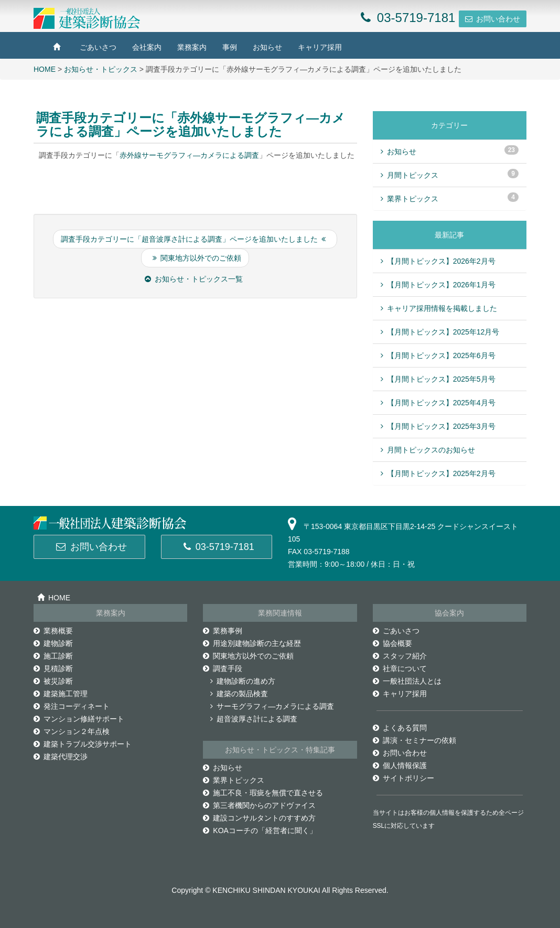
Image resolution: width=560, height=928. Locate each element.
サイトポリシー (403, 778)
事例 (230, 47)
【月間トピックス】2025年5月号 (441, 379)
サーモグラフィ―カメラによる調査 (272, 706)
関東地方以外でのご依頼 (197, 258)
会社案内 (147, 47)
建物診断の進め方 (243, 681)
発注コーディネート (72, 706)
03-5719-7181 (219, 547)
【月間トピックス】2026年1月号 (441, 285)
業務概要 (53, 631)
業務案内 (192, 47)
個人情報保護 (400, 765)
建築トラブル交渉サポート (83, 744)
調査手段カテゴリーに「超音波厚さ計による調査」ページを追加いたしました (193, 239)
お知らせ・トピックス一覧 (194, 279)
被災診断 (53, 681)
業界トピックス (410, 199)
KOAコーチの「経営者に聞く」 (260, 830)
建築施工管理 (61, 694)
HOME (45, 69)
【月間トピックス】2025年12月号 (443, 332)
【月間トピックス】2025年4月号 (441, 403)
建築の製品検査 (239, 694)
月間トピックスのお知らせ (431, 450)
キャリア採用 (320, 47)
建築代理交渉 (61, 757)
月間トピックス (410, 175)
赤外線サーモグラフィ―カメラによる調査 (189, 155)
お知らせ (267, 47)
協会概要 (392, 643)
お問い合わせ (498, 19)
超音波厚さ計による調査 (254, 719)
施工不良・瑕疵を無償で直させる (263, 793)
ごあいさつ (98, 47)
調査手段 (223, 668)
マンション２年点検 (72, 731)
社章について (400, 668)
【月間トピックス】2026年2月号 (441, 261)
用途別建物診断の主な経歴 (252, 643)
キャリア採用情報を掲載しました (442, 308)
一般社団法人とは (407, 681)
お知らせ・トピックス (101, 69)
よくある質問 (400, 728)
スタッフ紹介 (400, 656)
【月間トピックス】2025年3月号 (441, 426)
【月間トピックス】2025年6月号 (441, 355)
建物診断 (53, 643)
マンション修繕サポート (79, 719)
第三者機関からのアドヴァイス (259, 805)
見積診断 (53, 668)
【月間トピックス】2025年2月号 (441, 473)
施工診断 (53, 656)
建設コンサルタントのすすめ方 (259, 818)
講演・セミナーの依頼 (414, 740)
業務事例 (223, 631)
